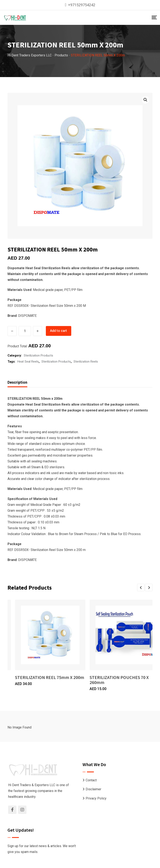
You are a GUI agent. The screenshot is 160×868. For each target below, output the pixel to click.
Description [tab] (17, 382)
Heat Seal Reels (28, 362)
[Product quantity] (25, 331)
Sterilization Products (38, 355)
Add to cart (59, 331)
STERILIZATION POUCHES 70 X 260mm (119, 680)
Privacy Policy (96, 798)
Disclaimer (93, 789)
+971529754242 (82, 5)
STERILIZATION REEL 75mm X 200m (50, 677)
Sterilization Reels (86, 362)
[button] (145, 100)
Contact (91, 780)
